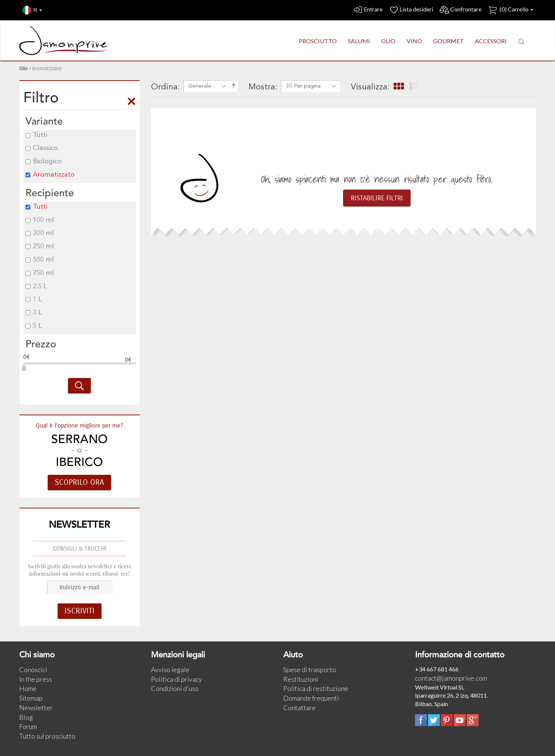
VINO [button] (414, 41)
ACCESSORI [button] (491, 41)
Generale (200, 86)
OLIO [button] (388, 41)
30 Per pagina (303, 86)
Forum (28, 726)
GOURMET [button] (448, 41)
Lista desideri (411, 10)
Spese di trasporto (310, 670)
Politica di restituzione (316, 688)
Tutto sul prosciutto (47, 736)
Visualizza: (370, 87)
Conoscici (33, 670)
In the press (36, 679)
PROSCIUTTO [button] (318, 41)
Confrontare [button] (460, 10)
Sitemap (31, 698)
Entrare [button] (368, 10)
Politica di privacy (177, 679)
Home (28, 688)
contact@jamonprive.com (451, 678)
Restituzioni (301, 679)
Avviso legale (170, 670)
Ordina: (165, 87)
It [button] (32, 10)
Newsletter (36, 708)
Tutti (36, 135)
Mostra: (263, 87)
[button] (521, 41)
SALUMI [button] (359, 41)
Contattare (299, 708)
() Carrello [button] (510, 10)
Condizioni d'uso (175, 688)
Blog (26, 717)
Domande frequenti (311, 698)
